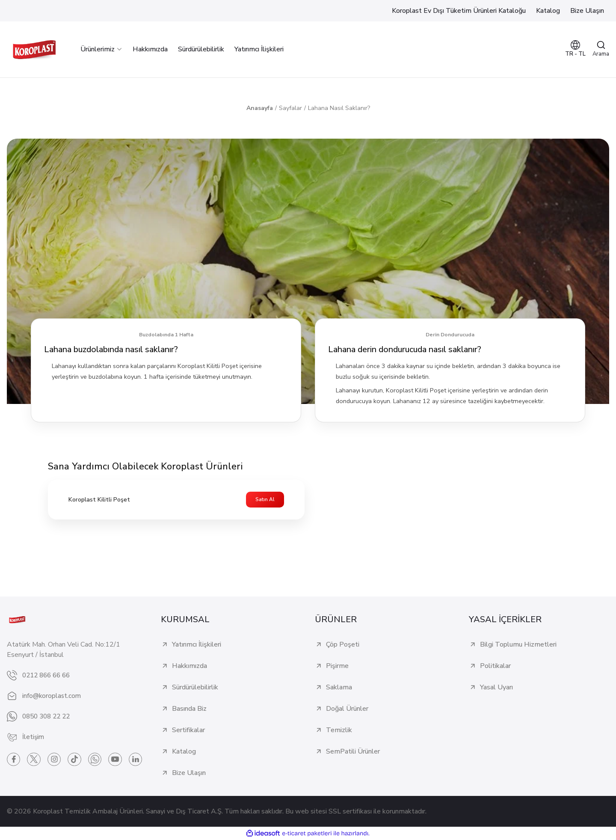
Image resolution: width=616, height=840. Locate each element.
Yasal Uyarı (496, 688)
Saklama (339, 688)
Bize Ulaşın (189, 773)
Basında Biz (189, 709)
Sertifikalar (188, 730)
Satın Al (265, 500)
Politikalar (495, 666)
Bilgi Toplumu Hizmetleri (518, 645)
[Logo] (34, 49)
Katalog (184, 752)
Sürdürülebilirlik (195, 688)
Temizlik (339, 730)
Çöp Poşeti (343, 645)
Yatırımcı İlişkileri (197, 645)
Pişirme (337, 666)
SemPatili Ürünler (353, 752)
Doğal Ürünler (347, 709)
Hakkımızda (190, 666)
